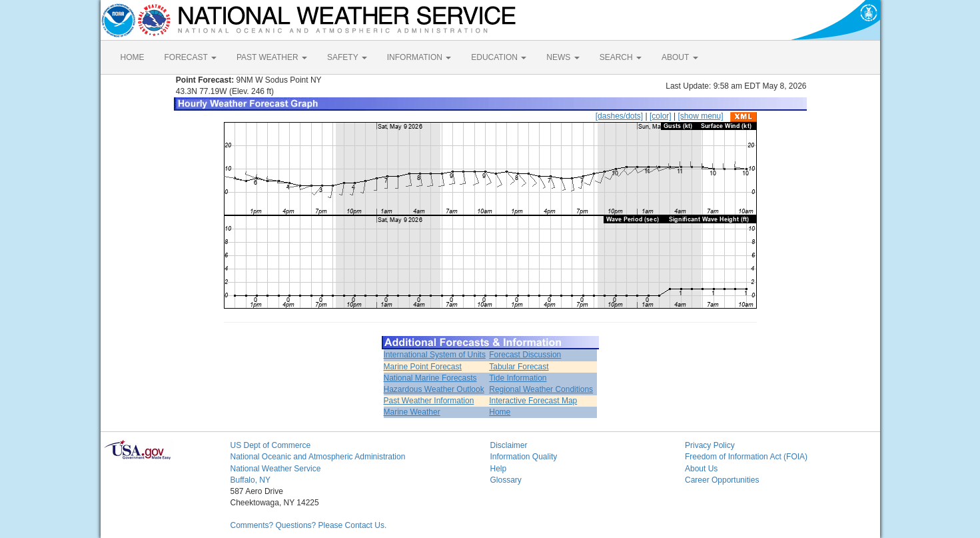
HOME (133, 57)
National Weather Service (276, 469)
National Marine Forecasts (430, 378)
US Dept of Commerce (271, 445)
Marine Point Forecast (423, 367)
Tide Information (518, 378)
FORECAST (191, 57)
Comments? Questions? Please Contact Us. (309, 525)
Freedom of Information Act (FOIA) (746, 457)
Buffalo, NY (250, 480)
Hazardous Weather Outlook (434, 389)
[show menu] (700, 116)
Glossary (506, 480)
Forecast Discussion (525, 355)
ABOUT (680, 57)
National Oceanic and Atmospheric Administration (318, 457)
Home (500, 412)
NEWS (563, 57)
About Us (701, 469)
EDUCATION (499, 57)
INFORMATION (419, 57)
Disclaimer (509, 445)
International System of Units (435, 355)
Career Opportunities (722, 480)
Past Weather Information (429, 401)
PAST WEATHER (272, 57)
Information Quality (524, 457)
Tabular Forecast (519, 367)
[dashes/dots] (619, 116)
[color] (661, 116)
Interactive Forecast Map (533, 401)
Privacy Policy (710, 445)
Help (499, 469)
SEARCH (621, 57)
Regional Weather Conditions (541, 389)
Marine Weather (412, 412)
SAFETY (347, 57)
